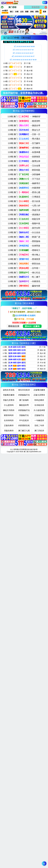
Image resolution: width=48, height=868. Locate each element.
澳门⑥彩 (12, 7)
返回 (45, 2)
